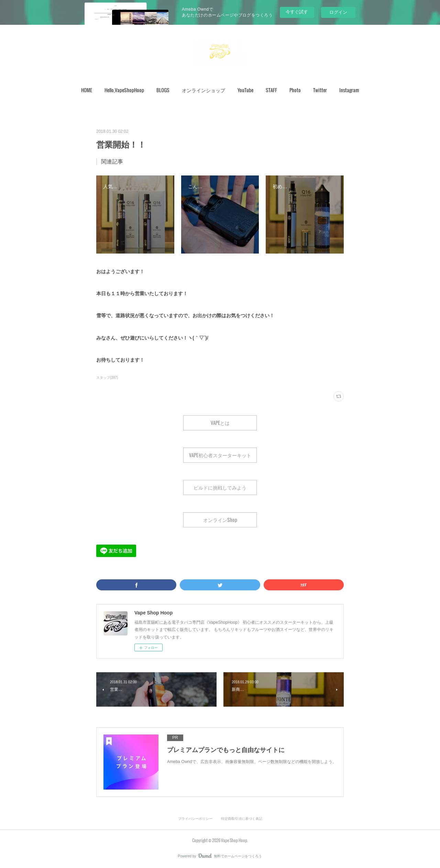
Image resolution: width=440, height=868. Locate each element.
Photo (295, 90)
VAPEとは (220, 423)
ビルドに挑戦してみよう (220, 487)
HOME (87, 90)
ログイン (338, 12)
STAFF (271, 90)
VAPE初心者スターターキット (220, 455)
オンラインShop (220, 520)
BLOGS (163, 90)
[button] (87, 90)
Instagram (349, 90)
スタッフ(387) (107, 378)
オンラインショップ (203, 90)
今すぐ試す (297, 12)
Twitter (320, 90)
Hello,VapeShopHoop (124, 90)
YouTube (245, 90)
